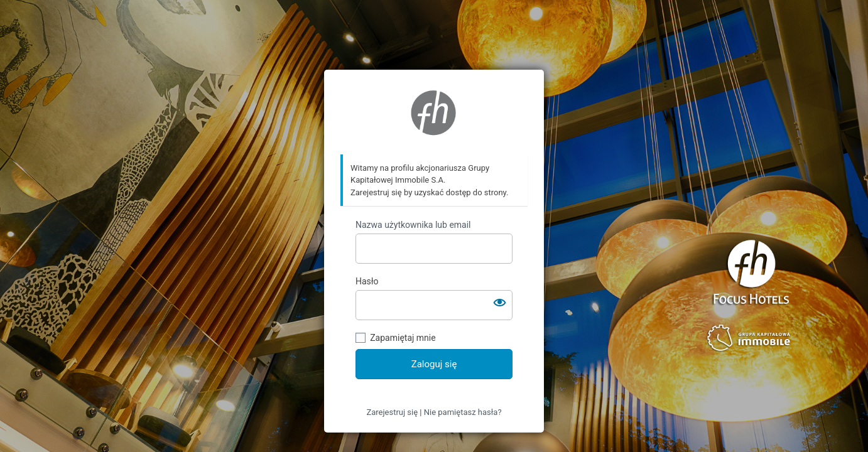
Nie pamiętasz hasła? (463, 412)
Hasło (367, 281)
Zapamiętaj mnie (403, 338)
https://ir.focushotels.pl (434, 112)
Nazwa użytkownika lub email (413, 225)
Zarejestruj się (392, 412)
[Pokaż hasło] (500, 303)
